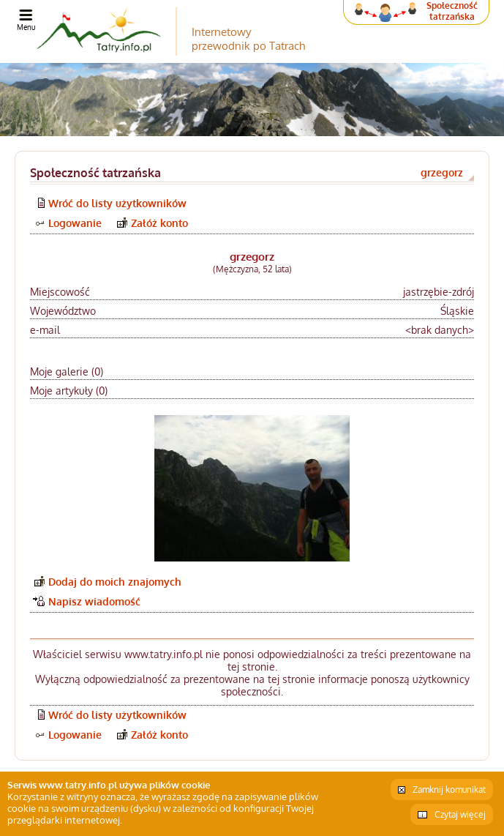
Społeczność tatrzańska (452, 11)
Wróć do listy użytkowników (117, 203)
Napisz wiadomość (94, 601)
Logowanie (75, 223)
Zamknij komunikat (449, 790)
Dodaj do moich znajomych (115, 582)
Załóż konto (159, 223)
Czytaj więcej (460, 814)
